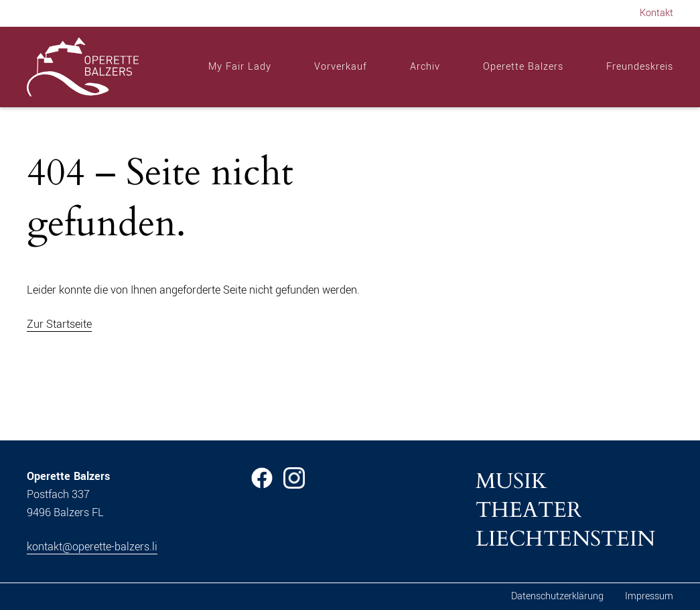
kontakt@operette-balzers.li (92, 547)
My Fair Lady (240, 67)
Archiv (425, 67)
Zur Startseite (59, 324)
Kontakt (656, 13)
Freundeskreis (640, 67)
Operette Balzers (523, 67)
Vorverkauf (341, 67)
